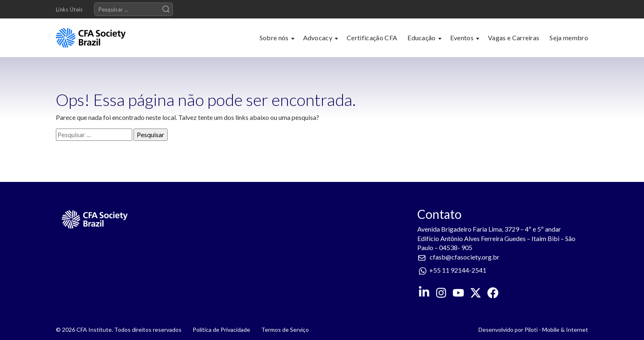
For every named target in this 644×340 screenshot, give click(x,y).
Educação (422, 38)
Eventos (462, 38)
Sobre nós (274, 38)
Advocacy (318, 38)
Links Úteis (69, 9)
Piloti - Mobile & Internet (556, 330)
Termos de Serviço (285, 330)
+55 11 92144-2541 (458, 270)
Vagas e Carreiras (514, 38)
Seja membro (569, 38)
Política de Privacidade (221, 330)
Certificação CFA (372, 38)
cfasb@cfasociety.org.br (465, 257)
